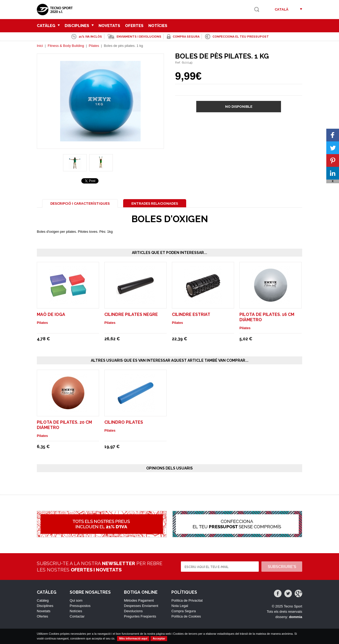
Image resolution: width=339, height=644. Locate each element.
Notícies (158, 26)
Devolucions (133, 611)
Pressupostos (80, 606)
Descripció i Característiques (80, 204)
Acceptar (159, 638)
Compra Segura (184, 611)
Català (282, 9)
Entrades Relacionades (155, 204)
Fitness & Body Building (66, 46)
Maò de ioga (51, 314)
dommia (296, 617)
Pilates (94, 46)
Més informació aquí (133, 638)
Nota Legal (180, 606)
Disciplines (79, 26)
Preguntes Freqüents (140, 616)
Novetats (109, 26)
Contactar (77, 616)
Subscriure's (282, 567)
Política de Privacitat (187, 600)
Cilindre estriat (191, 314)
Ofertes (134, 26)
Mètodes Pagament (139, 600)
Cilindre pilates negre (131, 314)
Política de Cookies (186, 616)
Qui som (76, 600)
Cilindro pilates (124, 422)
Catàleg (48, 26)
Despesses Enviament (141, 606)
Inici (40, 46)
